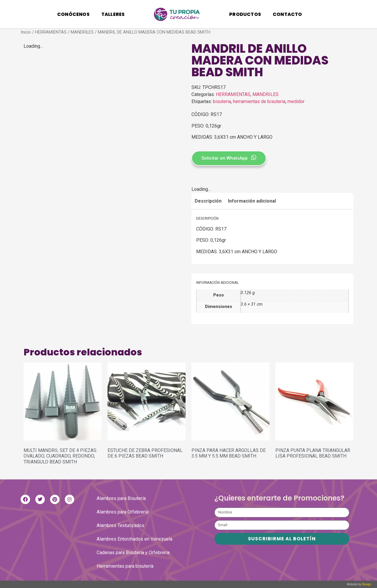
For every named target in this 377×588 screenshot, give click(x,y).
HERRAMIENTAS (51, 32)
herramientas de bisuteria (259, 101)
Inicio (26, 32)
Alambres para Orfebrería (123, 512)
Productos (245, 14)
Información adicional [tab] (252, 201)
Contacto (287, 14)
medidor (296, 101)
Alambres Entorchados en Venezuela (134, 539)
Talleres (113, 14)
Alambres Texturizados (120, 525)
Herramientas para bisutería (125, 566)
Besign (366, 584)
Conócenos (73, 14)
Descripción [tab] (208, 201)
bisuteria (222, 101)
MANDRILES (82, 32)
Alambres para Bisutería (121, 498)
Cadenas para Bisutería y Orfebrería (133, 553)
